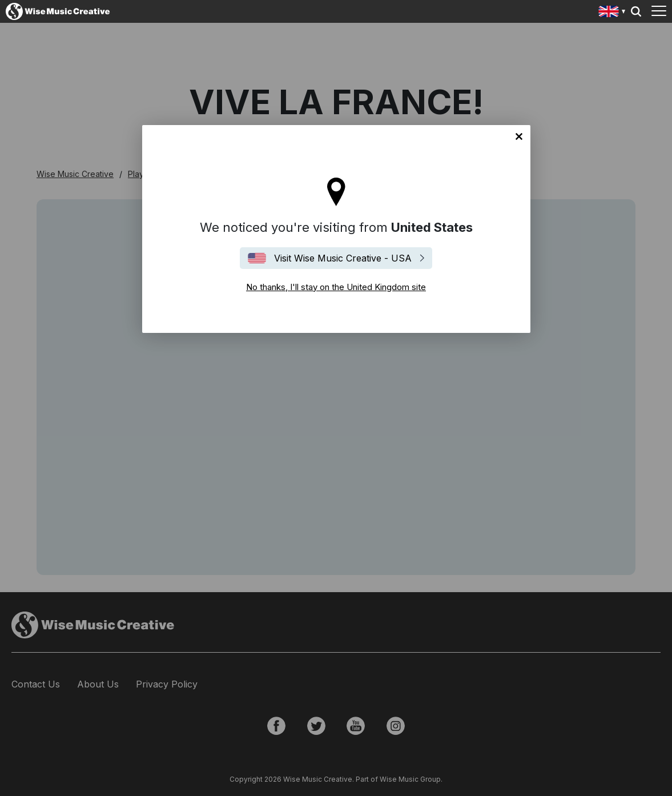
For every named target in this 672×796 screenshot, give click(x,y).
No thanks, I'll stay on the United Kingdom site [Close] (519, 136)
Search (636, 11)
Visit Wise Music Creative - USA (343, 258)
